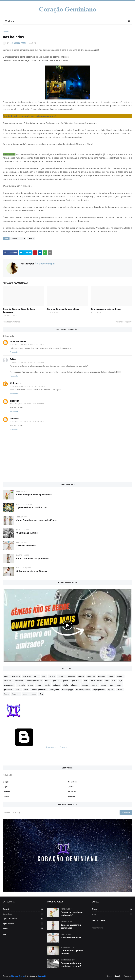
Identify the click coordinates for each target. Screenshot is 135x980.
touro (7, 694)
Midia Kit (72, 792)
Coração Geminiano (67, 9)
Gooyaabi (42, 976)
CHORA (6, 797)
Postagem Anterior (12, 322)
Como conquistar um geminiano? (33, 558)
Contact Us (128, 976)
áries (6, 676)
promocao (8, 689)
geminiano (76, 681)
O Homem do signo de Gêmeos (32, 571)
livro (114, 681)
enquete (8, 681)
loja (121, 681)
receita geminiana (39, 689)
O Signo (6, 782)
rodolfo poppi (67, 689)
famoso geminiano (34, 681)
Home (110, 976)
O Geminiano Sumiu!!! (27, 533)
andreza (15, 401)
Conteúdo (72, 782)
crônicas (102, 676)
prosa (18, 689)
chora (61, 676)
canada (52, 676)
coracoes (91, 676)
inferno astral (96, 681)
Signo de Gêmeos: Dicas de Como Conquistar (19, 310)
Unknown (16, 383)
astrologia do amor (31, 676)
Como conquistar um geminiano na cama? (71, 965)
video (25, 694)
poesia (104, 685)
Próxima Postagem (123, 322)
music (47, 685)
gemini (6, 32)
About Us (118, 976)
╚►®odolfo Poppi (17, 43)
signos (111, 689)
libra (107, 681)
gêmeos (56, 681)
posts (119, 685)
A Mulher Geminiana (26, 546)
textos (31, 238)
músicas (57, 685)
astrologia (16, 676)
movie (39, 685)
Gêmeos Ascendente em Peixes (106, 309)
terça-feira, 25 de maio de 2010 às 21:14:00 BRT (27, 345)
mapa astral (9, 685)
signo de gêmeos (83, 689)
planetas (75, 685)
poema (95, 685)
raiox (23, 238)
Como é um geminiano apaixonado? (34, 495)
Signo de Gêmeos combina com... (33, 507)
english (120, 676)
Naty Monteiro (18, 342)
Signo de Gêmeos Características (63, 309)
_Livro (71, 787)
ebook (111, 676)
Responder (14, 352)
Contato (6, 792)
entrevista (19, 681)
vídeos (33, 694)
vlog (41, 694)
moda (31, 685)
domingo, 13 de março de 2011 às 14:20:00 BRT (27, 362)
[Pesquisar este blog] (60, 812)
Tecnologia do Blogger (35, 747)
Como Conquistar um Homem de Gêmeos (37, 520)
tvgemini (16, 694)
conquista (71, 676)
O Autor (72, 797)
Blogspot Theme (18, 976)
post (112, 685)
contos (81, 676)
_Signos (6, 787)
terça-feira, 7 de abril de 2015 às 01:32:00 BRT (27, 404)
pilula (66, 685)
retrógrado (54, 689)
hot (86, 681)
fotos (47, 681)
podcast (85, 685)
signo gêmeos (99, 689)
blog (44, 676)
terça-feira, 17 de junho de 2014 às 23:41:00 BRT (28, 386)
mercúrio (21, 685)
